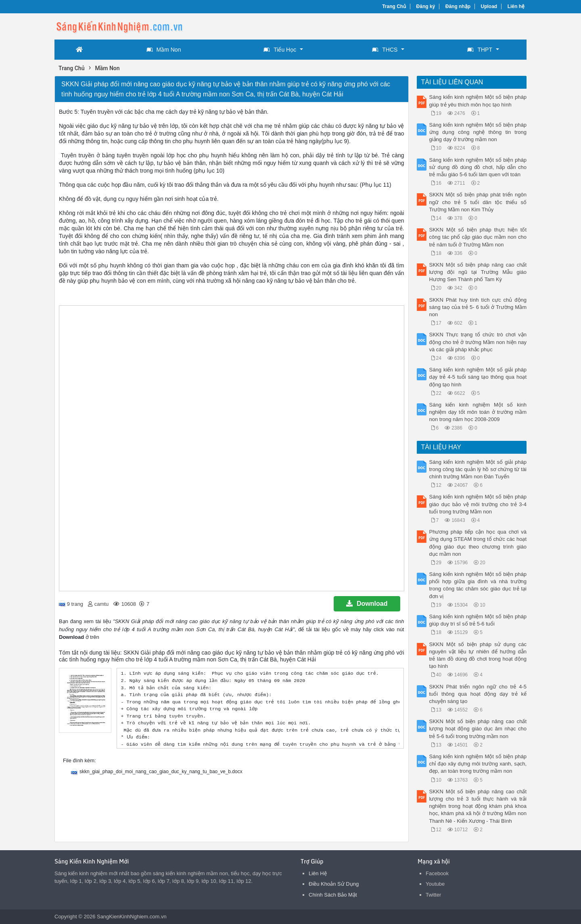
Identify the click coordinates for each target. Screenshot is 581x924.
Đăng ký (426, 6)
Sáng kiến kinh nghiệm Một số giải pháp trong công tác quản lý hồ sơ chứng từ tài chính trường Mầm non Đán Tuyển (478, 469)
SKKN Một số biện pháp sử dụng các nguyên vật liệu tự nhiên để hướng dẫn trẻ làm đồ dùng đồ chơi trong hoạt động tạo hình (478, 655)
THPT (480, 50)
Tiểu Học (280, 50)
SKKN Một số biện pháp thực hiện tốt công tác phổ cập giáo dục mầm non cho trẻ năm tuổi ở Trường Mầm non (478, 237)
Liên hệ (516, 6)
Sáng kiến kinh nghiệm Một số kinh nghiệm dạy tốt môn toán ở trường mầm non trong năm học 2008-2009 (478, 412)
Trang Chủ (394, 6)
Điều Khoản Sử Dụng (334, 884)
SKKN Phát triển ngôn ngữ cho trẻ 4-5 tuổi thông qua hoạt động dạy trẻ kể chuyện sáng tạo (478, 694)
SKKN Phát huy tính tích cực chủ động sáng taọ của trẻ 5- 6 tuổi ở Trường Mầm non (478, 307)
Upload (489, 6)
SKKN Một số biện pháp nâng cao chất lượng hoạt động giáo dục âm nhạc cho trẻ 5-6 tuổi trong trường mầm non (478, 729)
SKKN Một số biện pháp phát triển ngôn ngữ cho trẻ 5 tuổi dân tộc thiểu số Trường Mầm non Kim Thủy (478, 202)
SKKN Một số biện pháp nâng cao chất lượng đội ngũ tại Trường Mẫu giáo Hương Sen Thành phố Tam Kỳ (478, 272)
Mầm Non (164, 50)
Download (367, 604)
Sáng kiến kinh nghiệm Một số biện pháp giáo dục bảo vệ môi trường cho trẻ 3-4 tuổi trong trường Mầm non (478, 504)
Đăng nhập (458, 6)
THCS (385, 50)
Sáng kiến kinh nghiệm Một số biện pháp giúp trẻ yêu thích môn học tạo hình (478, 101)
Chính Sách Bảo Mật (333, 895)
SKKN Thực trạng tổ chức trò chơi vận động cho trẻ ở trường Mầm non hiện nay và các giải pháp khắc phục (478, 342)
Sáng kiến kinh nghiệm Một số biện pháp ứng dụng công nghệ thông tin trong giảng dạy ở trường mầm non (478, 132)
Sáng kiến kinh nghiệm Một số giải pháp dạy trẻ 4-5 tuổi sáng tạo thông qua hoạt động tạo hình (478, 377)
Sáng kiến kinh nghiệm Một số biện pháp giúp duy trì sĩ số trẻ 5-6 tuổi (478, 620)
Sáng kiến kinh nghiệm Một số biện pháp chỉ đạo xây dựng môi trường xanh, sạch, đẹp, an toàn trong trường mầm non (478, 764)
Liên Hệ (318, 873)
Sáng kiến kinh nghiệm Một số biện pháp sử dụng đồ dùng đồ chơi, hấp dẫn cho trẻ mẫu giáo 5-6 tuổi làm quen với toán (478, 167)
